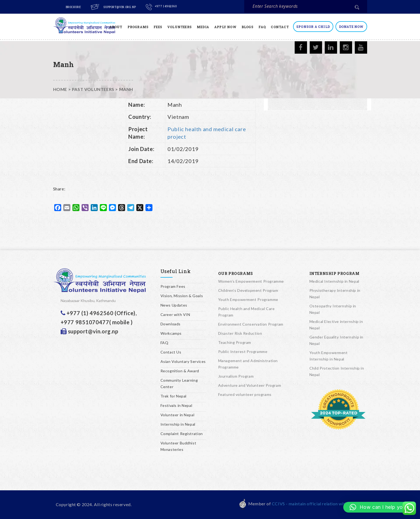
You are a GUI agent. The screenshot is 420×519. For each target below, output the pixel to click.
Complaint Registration (182, 434)
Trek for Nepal (174, 396)
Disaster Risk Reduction (240, 333)
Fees (158, 27)
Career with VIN (175, 314)
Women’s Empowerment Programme (251, 281)
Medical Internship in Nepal (334, 281)
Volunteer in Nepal (178, 415)
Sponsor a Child (313, 27)
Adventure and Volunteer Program (250, 385)
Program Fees (173, 286)
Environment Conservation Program (251, 324)
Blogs (247, 27)
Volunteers (179, 27)
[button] (379, 507)
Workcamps (171, 333)
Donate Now (351, 27)
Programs (138, 27)
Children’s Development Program (248, 290)
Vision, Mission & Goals (182, 296)
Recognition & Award (180, 371)
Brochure (73, 7)
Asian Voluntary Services (183, 361)
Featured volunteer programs (245, 394)
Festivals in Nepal (176, 405)
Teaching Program (235, 342)
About (116, 27)
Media (203, 27)
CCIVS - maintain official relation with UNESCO (319, 504)
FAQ (262, 27)
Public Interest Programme (243, 351)
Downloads (171, 324)
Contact (280, 27)
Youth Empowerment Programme (248, 299)
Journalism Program (236, 376)
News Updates (174, 305)
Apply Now (225, 27)
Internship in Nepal (178, 424)
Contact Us (171, 352)
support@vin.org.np (120, 7)
